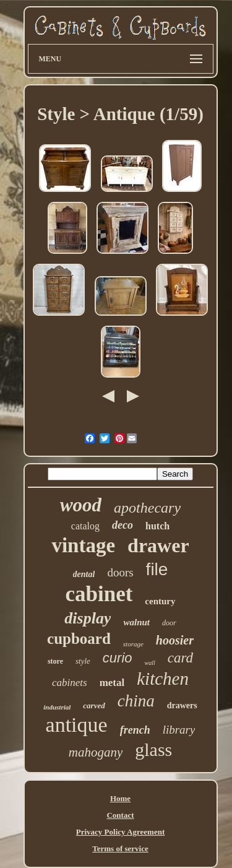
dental (84, 574)
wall (150, 663)
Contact (120, 815)
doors (120, 572)
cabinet (99, 594)
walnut (136, 622)
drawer (158, 545)
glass (153, 749)
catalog (85, 526)
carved (94, 705)
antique (77, 725)
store (55, 661)
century (160, 601)
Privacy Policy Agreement (120, 832)
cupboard (79, 639)
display (88, 618)
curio (118, 658)
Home (120, 798)
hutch (157, 526)
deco (122, 525)
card (180, 658)
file (157, 569)
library (179, 730)
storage (133, 644)
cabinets (70, 683)
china (136, 701)
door (169, 623)
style (83, 661)
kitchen (163, 679)
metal (112, 683)
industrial (57, 707)
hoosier (175, 640)
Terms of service (120, 848)
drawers (182, 705)
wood (81, 505)
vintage (83, 545)
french (135, 730)
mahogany (96, 752)
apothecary (147, 508)
